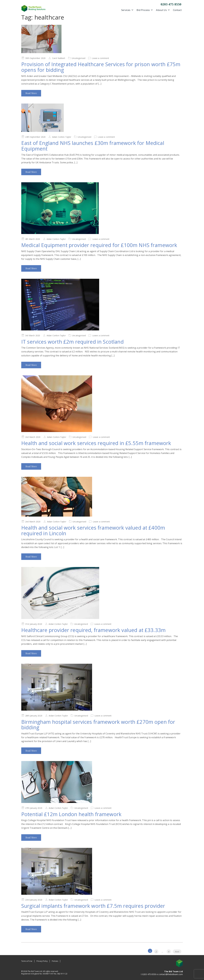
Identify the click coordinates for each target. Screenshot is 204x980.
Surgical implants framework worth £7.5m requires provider (93, 906)
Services (127, 10)
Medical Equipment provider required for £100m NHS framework (99, 245)
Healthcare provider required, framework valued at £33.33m (93, 630)
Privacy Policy (42, 961)
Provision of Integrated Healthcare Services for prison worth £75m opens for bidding (101, 67)
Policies (55, 961)
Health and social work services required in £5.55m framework (96, 443)
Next (177, 952)
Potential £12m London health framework (71, 814)
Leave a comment (100, 58)
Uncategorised (78, 58)
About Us (163, 10)
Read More (31, 93)
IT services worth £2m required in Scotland (72, 342)
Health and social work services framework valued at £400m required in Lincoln (93, 531)
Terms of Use (27, 961)
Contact (177, 10)
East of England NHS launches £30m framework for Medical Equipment (93, 146)
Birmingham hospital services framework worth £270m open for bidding (98, 725)
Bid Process (145, 10)
